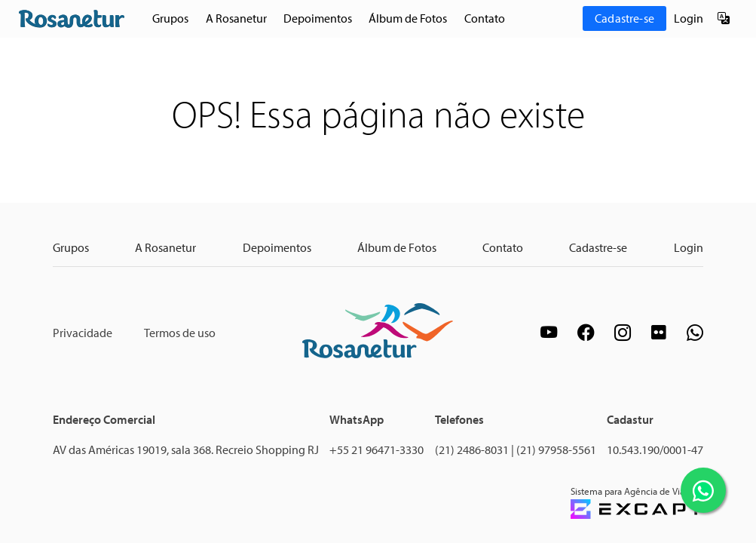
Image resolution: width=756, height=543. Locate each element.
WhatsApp (357, 419)
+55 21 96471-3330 (376, 449)
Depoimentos (318, 18)
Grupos (170, 18)
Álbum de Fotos (408, 18)
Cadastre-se (624, 18)
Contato (485, 18)
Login (689, 18)
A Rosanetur (236, 18)
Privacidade (83, 333)
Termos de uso (180, 333)
